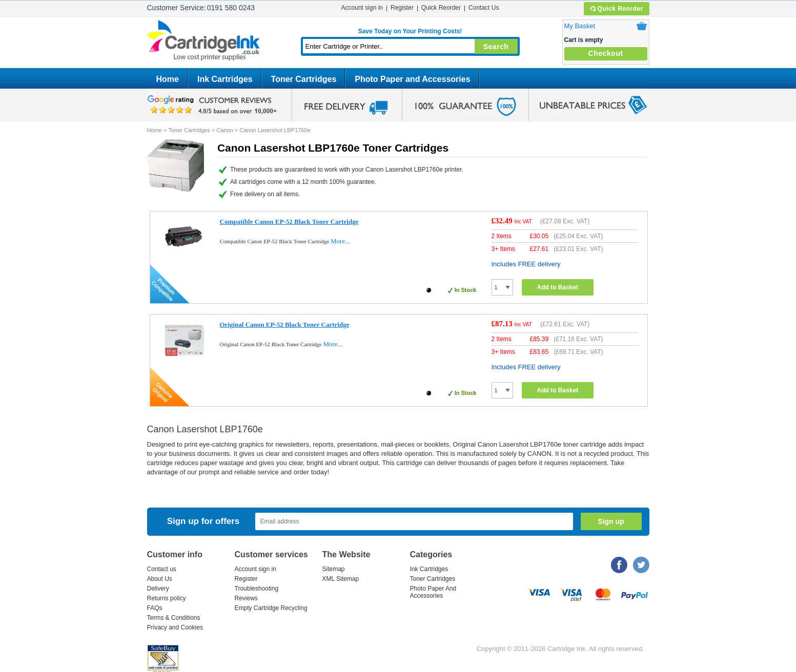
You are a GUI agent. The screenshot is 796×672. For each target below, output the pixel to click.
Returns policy (167, 598)
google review (214, 105)
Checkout (606, 53)
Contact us (162, 569)
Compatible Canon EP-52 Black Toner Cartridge (289, 222)
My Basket (580, 26)
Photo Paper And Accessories (433, 592)
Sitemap (334, 569)
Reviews (246, 598)
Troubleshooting (257, 589)
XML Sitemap (341, 579)
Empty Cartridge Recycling (271, 608)
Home (168, 79)
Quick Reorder (616, 9)
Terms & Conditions (174, 618)
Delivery (158, 589)
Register (402, 8)
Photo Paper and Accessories (412, 79)
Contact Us (484, 8)
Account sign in (362, 8)
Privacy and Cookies (175, 627)
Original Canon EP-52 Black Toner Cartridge (285, 324)
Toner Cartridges (304, 79)
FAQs (155, 608)
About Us (160, 579)
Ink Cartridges (225, 79)
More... (340, 241)
